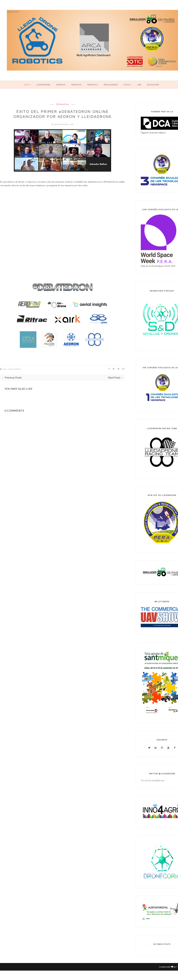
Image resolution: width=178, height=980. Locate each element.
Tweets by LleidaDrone (153, 780)
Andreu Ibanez (61, 124)
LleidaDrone (43, 85)
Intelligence (111, 85)
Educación (153, 85)
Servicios (76, 85)
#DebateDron (63, 104)
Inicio (27, 85)
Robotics (93, 85)
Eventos (61, 85)
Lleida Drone (13, 12)
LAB (139, 85)
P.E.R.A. (128, 85)
